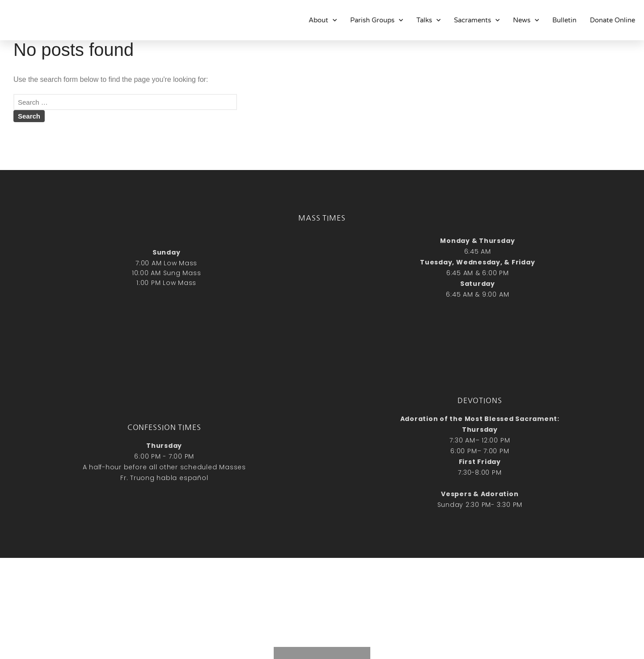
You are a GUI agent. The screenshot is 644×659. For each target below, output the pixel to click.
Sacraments (477, 20)
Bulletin (564, 20)
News (526, 20)
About (323, 20)
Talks (428, 20)
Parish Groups (377, 20)
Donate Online (612, 20)
